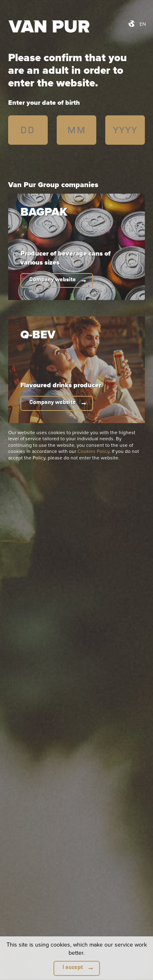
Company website (53, 279)
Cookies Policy (93, 451)
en (143, 24)
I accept (73, 967)
